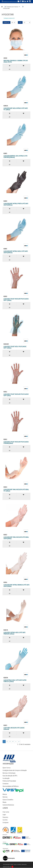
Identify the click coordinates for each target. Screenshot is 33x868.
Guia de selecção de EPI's (10, 776)
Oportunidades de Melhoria (11, 786)
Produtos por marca (12, 7)
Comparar (6, 823)
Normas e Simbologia (9, 773)
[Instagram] (30, 1)
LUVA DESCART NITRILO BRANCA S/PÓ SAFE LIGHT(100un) (16, 586)
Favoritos (5, 817)
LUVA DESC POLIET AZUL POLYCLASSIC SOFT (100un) (15, 347)
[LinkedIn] (25, 1)
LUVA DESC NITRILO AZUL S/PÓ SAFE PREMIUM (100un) (14, 633)
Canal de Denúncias (8, 805)
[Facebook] (20, 1)
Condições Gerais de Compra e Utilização (15, 770)
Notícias (5, 797)
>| (19, 741)
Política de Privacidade (9, 781)
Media (4, 802)
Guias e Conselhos (8, 800)
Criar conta (6, 812)
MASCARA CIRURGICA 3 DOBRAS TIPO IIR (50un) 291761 (16, 61)
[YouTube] (23, 1)
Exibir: (20, 22)
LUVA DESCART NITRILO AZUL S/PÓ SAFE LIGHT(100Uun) (16, 252)
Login (4, 815)
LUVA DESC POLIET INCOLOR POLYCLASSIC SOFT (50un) (16, 395)
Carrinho (5, 820)
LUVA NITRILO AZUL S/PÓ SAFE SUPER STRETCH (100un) (15, 681)
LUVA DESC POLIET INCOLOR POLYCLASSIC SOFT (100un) (16, 300)
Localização (6, 778)
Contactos (6, 784)
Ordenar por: (7, 22)
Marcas (5, 794)
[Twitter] (27, 1)
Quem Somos (7, 768)
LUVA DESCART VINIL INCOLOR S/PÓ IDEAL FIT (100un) (16, 490)
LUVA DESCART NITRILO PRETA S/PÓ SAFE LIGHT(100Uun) (16, 204)
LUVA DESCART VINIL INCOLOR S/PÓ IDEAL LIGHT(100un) (16, 538)
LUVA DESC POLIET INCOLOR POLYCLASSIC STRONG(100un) (16, 443)
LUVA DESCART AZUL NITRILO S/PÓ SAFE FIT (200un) (16, 109)
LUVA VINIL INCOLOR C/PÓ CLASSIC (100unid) (14, 729)
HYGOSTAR (6, 8)
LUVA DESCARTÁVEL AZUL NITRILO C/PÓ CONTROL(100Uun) (15, 157)
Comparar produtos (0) (9, 18)
